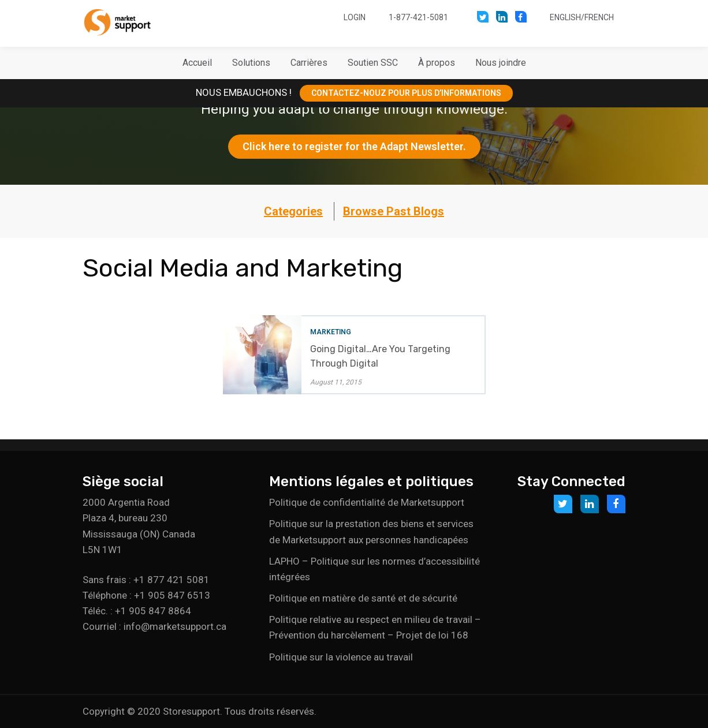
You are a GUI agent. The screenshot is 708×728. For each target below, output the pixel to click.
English (565, 17)
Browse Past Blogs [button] (394, 211)
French (599, 17)
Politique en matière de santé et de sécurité (363, 598)
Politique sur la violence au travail (341, 657)
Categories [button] (293, 211)
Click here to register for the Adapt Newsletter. (354, 146)
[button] (251, 63)
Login (355, 17)
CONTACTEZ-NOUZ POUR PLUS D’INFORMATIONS (406, 93)
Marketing (331, 332)
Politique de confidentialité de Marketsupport (367, 502)
